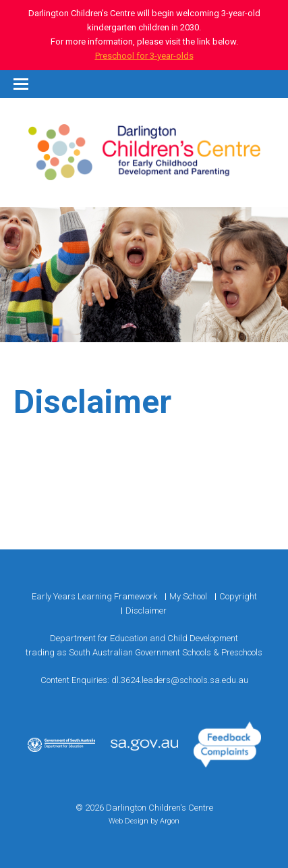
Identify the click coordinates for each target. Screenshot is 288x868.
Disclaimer (146, 611)
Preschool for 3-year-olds (144, 56)
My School (188, 596)
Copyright (238, 596)
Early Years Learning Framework (94, 596)
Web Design (128, 821)
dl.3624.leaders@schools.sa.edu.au (180, 680)
